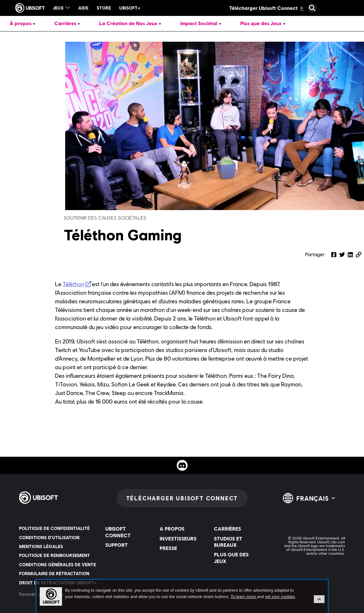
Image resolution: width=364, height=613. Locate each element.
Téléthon (73, 284)
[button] (359, 255)
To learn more (244, 597)
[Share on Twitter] (342, 255)
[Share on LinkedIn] (350, 255)
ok (319, 599)
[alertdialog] (182, 596)
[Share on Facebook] (334, 255)
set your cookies (280, 597)
